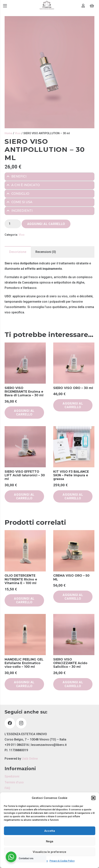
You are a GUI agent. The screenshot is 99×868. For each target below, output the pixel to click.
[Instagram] (21, 723)
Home (8, 133)
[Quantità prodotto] (13, 224)
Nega (50, 841)
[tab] (49, 177)
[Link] (47, 6)
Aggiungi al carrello (46, 224)
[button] (93, 798)
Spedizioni (12, 776)
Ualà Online (30, 759)
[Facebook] (10, 723)
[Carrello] (92, 6)
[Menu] (5, 6)
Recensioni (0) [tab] (46, 252)
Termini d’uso (14, 782)
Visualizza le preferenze (49, 852)
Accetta (50, 831)
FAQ (7, 788)
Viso (18, 133)
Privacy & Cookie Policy (62, 861)
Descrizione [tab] (18, 252)
